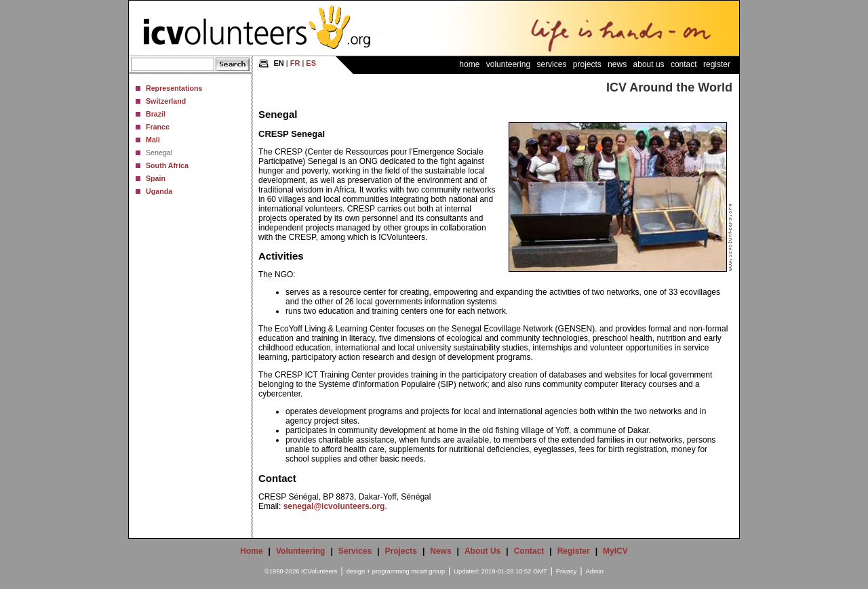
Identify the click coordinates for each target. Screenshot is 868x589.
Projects (587, 64)
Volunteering (508, 64)
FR (295, 63)
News (617, 64)
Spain (156, 178)
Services (551, 64)
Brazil (156, 114)
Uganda (159, 191)
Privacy (567, 571)
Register (717, 64)
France (158, 127)
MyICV (615, 551)
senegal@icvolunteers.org (334, 506)
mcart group (428, 571)
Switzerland (166, 101)
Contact (684, 64)
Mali (153, 140)
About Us (649, 64)
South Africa (167, 165)
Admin (595, 571)
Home (469, 64)
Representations (174, 88)
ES (311, 63)
